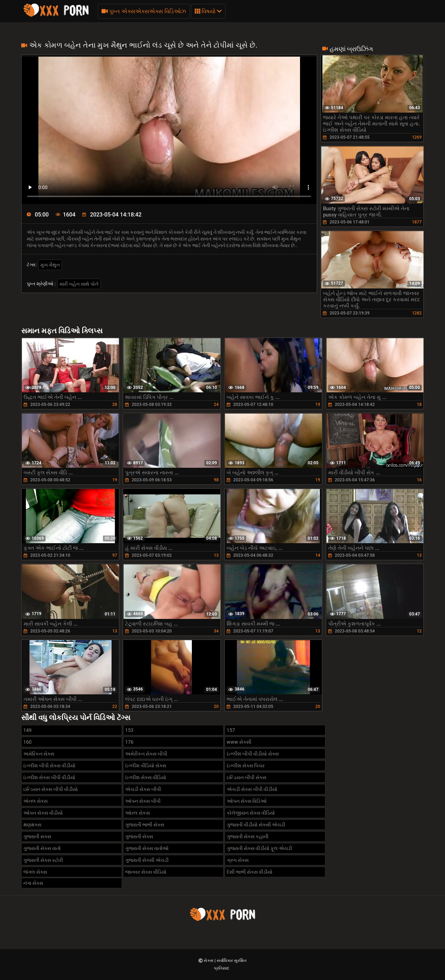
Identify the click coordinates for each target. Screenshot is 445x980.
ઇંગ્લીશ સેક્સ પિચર (246, 766)
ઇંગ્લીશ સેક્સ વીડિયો (146, 777)
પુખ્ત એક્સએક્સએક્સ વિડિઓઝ (144, 11)
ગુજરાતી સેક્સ (139, 836)
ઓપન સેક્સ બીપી (143, 801)
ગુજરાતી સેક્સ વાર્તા (42, 848)
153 (129, 730)
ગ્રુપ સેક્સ (238, 860)
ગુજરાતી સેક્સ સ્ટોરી (43, 860)
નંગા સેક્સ (33, 883)
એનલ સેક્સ (35, 801)
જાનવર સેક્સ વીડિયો (146, 872)
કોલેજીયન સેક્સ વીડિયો (251, 813)
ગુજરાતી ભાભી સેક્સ (145, 825)
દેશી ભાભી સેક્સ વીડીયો (250, 872)
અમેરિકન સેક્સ (39, 754)
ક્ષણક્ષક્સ (32, 825)
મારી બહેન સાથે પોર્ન (79, 284)
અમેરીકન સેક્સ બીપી (146, 754)
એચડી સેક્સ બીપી (143, 789)
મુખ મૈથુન (50, 265)
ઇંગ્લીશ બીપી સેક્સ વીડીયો (49, 766)
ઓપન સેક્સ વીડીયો (43, 813)
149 (27, 730)
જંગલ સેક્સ (35, 872)
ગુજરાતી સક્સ (37, 836)
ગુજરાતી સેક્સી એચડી (147, 860)
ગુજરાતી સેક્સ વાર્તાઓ (147, 848)
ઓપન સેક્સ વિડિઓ (247, 801)
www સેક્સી (239, 742)
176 (129, 742)
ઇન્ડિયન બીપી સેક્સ (246, 777)
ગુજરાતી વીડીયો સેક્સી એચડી (256, 825)
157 (231, 730)
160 (27, 742)
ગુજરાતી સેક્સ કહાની (248, 836)
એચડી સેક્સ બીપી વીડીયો (252, 789)
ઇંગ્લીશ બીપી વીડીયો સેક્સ (253, 754)
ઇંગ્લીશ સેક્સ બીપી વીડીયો (49, 777)
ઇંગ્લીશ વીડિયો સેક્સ (146, 766)
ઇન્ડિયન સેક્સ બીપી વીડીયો (51, 789)
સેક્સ (209, 961)
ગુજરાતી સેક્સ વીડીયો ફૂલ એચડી (259, 848)
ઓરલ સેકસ (137, 813)
